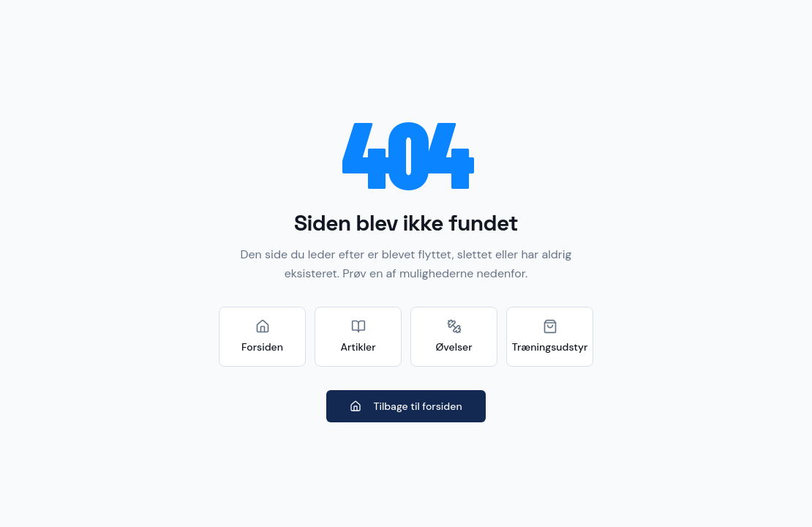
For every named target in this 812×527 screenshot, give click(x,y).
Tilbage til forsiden (406, 406)
